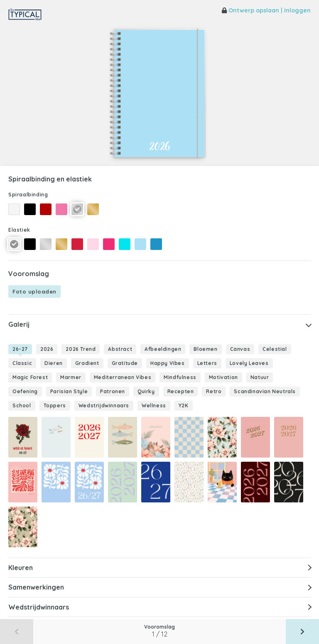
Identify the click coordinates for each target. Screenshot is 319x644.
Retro (214, 391)
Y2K (184, 405)
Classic (22, 363)
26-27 (20, 349)
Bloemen (205, 349)
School (22, 405)
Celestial (275, 349)
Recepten (181, 391)
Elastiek (19, 230)
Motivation (223, 377)
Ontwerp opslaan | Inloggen (266, 10)
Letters (207, 363)
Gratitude (125, 363)
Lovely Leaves (249, 363)
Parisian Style (69, 391)
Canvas (240, 349)
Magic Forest (30, 377)
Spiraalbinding (28, 195)
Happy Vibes (168, 363)
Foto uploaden (34, 291)
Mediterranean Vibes (123, 377)
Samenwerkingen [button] (36, 587)
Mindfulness (180, 377)
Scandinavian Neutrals (265, 391)
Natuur (260, 377)
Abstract (120, 349)
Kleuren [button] (21, 568)
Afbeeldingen (163, 349)
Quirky (146, 391)
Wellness (154, 405)
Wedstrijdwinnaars (104, 405)
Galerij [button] (19, 324)
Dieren (54, 363)
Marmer (71, 377)
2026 (47, 349)
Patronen (113, 391)
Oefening (25, 391)
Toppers (55, 405)
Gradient (87, 363)
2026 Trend (81, 349)
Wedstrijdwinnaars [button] (39, 607)
